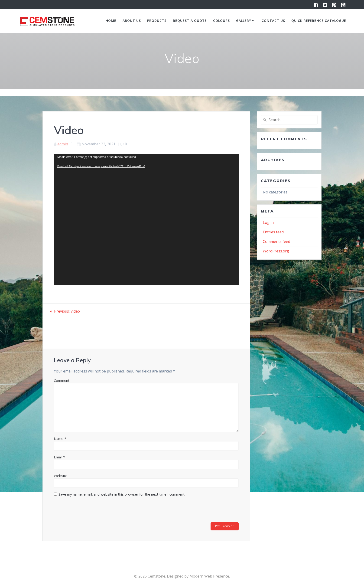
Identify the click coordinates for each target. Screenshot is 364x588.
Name (60, 438)
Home (111, 21)
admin (63, 144)
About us (132, 21)
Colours (221, 21)
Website (61, 476)
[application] (146, 220)
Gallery (244, 21)
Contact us (273, 21)
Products (157, 21)
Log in (268, 222)
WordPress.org (276, 251)
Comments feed (276, 242)
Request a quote (190, 21)
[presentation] (85, 511)
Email (59, 457)
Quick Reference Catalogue (319, 21)
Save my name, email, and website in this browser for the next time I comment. (122, 494)
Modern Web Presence (209, 576)
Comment (62, 380)
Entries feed (273, 232)
